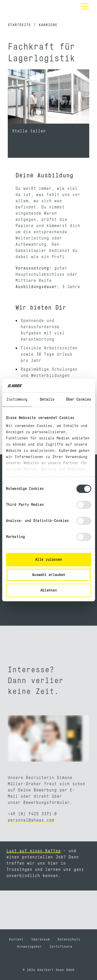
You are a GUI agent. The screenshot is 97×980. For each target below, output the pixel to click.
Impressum (41, 939)
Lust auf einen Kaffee (34, 851)
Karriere (48, 25)
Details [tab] (47, 399)
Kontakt (16, 939)
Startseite (19, 25)
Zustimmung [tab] (17, 399)
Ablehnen (49, 590)
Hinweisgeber (29, 947)
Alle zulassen (49, 560)
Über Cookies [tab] (79, 399)
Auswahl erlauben (49, 575)
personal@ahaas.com (31, 820)
